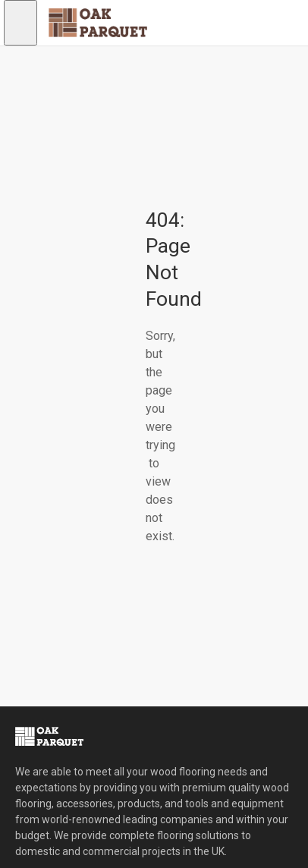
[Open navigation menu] (20, 23)
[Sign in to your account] (65, 68)
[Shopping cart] (99, 68)
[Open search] (32, 68)
